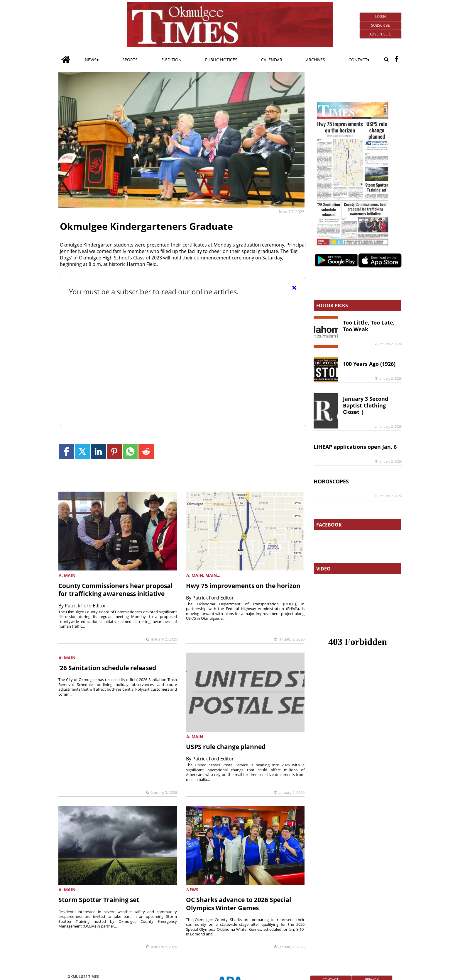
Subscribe (380, 25)
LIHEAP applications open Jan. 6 (355, 447)
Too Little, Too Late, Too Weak (369, 326)
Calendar (272, 60)
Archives (316, 60)
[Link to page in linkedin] (98, 451)
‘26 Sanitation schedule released (107, 668)
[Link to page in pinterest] (114, 451)
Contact (358, 60)
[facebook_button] (397, 60)
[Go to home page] (66, 60)
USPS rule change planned (226, 747)
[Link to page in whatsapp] (130, 451)
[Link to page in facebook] (66, 451)
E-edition (171, 60)
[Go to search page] (386, 60)
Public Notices (221, 60)
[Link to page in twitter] (82, 451)
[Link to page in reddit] (146, 451)
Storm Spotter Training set (99, 900)
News (91, 60)
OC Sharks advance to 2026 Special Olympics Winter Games (239, 904)
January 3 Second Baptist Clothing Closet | (366, 405)
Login (380, 17)
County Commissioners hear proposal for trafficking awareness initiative (115, 590)
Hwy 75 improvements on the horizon (243, 586)
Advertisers (380, 34)
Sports (130, 60)
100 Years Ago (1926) (369, 364)
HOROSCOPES (331, 481)
